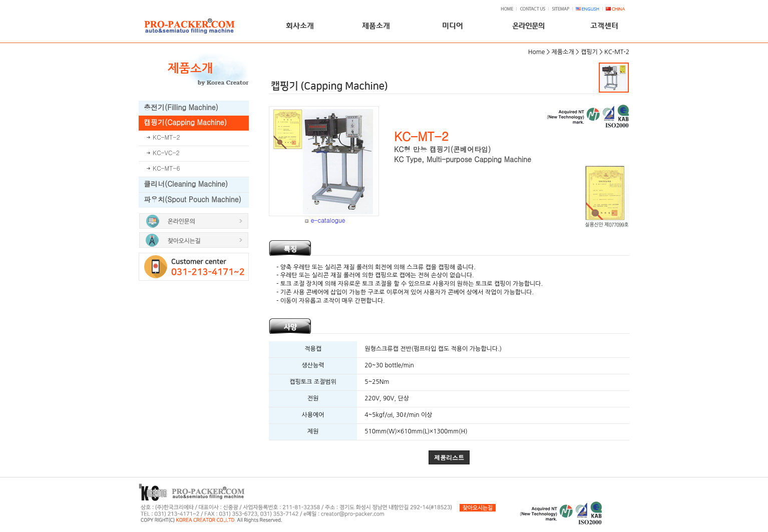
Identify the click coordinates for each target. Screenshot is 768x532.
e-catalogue (328, 220)
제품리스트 (449, 457)
